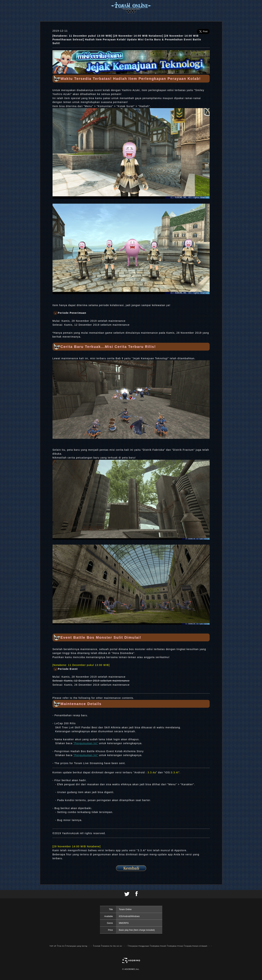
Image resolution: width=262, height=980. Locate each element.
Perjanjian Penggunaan (139, 946)
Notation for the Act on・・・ (115, 946)
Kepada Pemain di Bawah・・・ (199, 946)
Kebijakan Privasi (176, 946)
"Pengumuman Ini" (86, 743)
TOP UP (53, 946)
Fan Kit (62, 946)
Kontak (97, 946)
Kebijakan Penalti (159, 946)
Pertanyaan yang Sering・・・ (79, 946)
